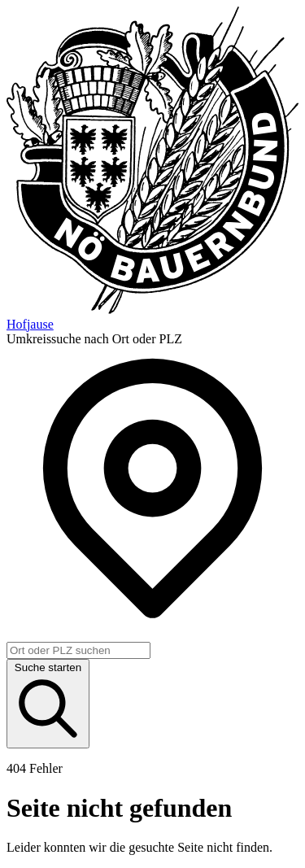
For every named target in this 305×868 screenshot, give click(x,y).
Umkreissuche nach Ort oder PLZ (94, 339)
